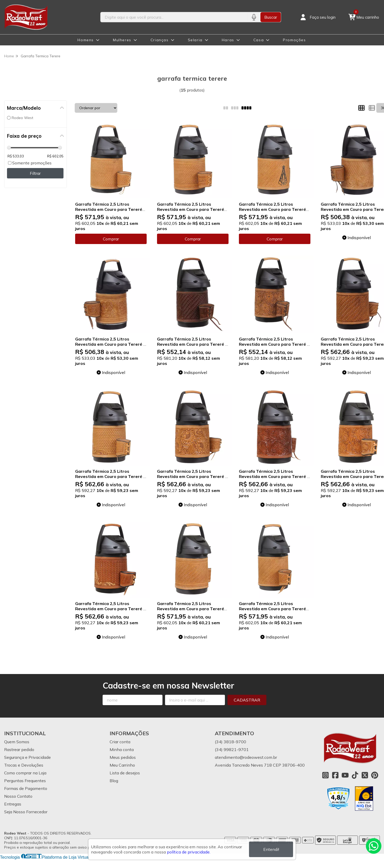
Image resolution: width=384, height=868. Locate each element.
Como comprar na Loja (25, 773)
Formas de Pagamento (26, 788)
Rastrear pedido (19, 749)
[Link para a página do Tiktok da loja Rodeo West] (355, 775)
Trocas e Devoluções (24, 765)
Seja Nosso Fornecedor (26, 812)
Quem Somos (17, 742)
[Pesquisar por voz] (254, 17)
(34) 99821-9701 (232, 749)
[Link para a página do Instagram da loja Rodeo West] (325, 775)
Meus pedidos (123, 757)
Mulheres (122, 40)
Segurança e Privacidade (27, 757)
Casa (259, 40)
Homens (86, 40)
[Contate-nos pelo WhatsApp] (374, 846)
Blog (114, 781)
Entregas (13, 804)
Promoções (294, 40)
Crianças (160, 40)
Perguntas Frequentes (25, 781)
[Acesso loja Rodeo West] (317, 17)
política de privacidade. (189, 852)
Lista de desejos (125, 773)
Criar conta (120, 742)
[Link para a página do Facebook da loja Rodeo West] (335, 775)
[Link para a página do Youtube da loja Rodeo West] (345, 775)
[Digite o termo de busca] (174, 17)
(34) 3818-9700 (230, 742)
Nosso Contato (18, 796)
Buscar (271, 17)
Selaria (195, 40)
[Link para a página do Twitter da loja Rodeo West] (365, 775)
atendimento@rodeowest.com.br (246, 757)
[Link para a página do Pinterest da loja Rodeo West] (375, 775)
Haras (228, 40)
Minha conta (122, 749)
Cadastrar (247, 700)
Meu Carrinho (122, 765)
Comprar (111, 239)
